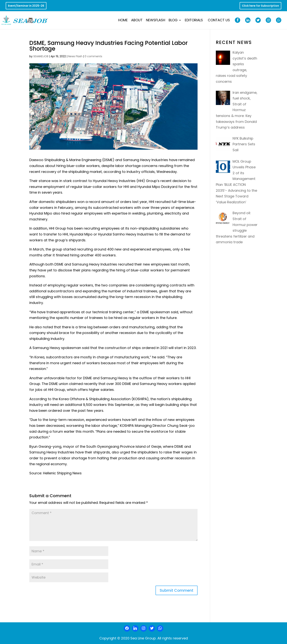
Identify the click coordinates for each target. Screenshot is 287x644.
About (137, 21)
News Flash (75, 56)
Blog (173, 21)
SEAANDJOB (41, 56)
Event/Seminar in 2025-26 (26, 6)
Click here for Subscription (260, 6)
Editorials (194, 21)
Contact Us (219, 21)
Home (123, 21)
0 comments (93, 56)
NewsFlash (156, 21)
